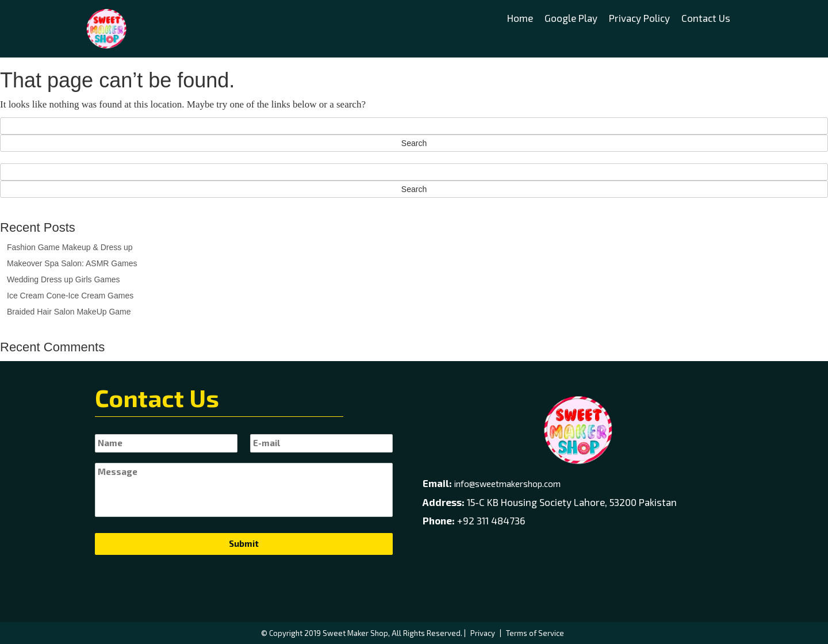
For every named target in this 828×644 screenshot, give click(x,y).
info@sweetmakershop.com (507, 484)
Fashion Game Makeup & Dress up (70, 247)
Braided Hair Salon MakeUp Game (69, 312)
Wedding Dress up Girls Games (64, 279)
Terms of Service (535, 633)
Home (520, 18)
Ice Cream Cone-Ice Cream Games (70, 296)
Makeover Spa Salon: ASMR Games (72, 263)
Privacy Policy (639, 18)
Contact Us (706, 18)
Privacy (483, 633)
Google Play (571, 18)
